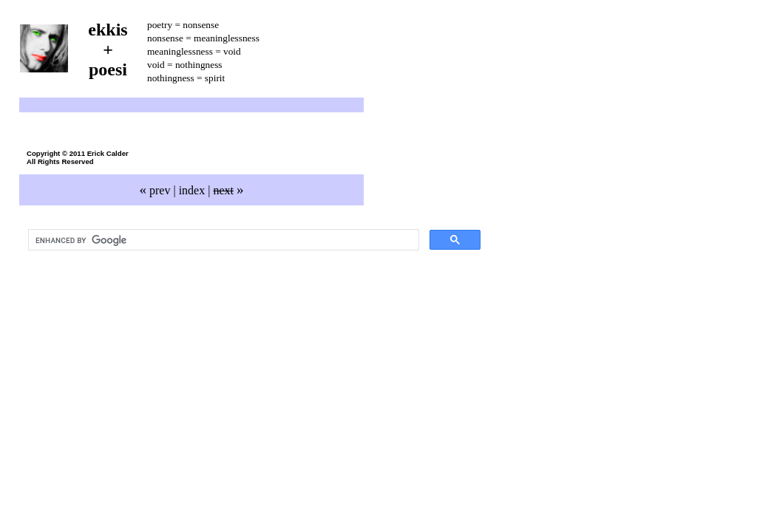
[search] (222, 240)
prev (155, 190)
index (192, 190)
